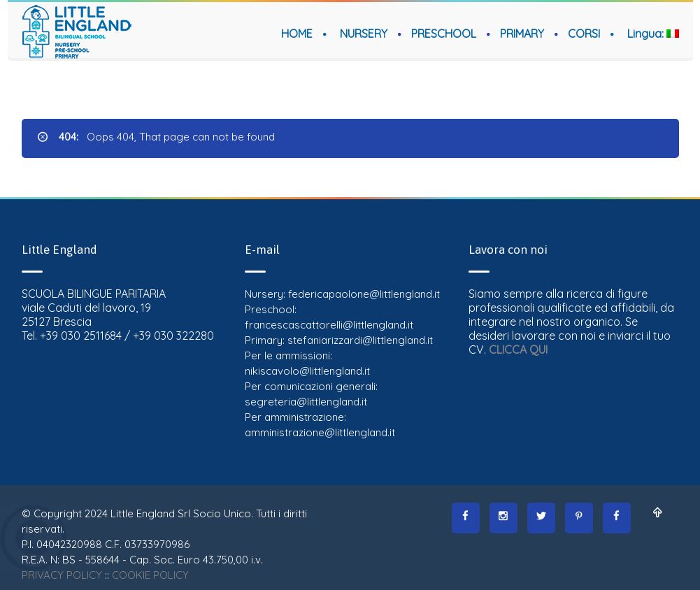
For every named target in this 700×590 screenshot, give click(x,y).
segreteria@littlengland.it (306, 402)
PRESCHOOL (444, 34)
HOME (297, 34)
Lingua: (653, 34)
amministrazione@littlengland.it (320, 432)
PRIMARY (522, 34)
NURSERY (364, 34)
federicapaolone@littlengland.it (364, 294)
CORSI (584, 34)
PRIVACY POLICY (62, 575)
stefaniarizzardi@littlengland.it (360, 340)
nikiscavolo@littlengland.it (307, 371)
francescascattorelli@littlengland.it (329, 325)
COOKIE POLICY (150, 575)
